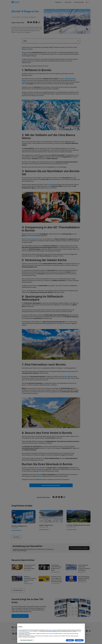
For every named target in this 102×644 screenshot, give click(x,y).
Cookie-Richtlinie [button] (21, 632)
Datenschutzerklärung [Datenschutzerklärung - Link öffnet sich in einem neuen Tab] (53, 630)
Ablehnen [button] (70, 640)
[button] (83, 626)
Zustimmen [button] (79, 640)
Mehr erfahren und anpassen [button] (26, 640)
